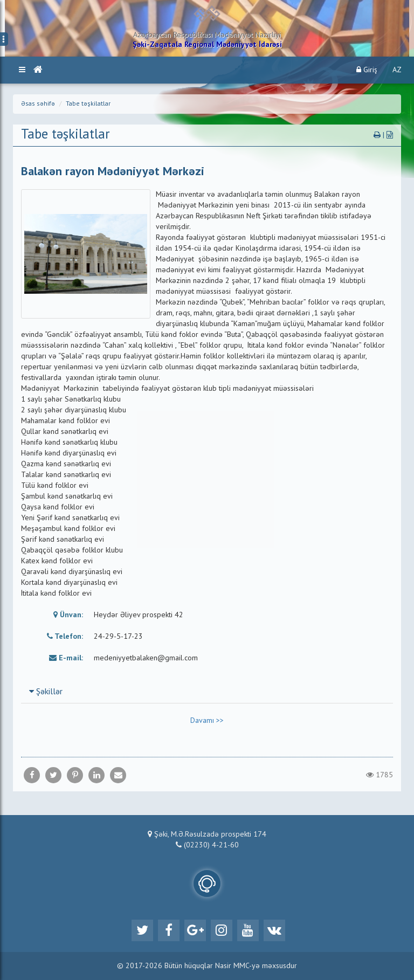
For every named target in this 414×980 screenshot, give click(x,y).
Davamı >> (207, 721)
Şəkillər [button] (46, 692)
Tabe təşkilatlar (88, 104)
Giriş (367, 70)
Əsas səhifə (38, 104)
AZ (397, 70)
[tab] (207, 692)
